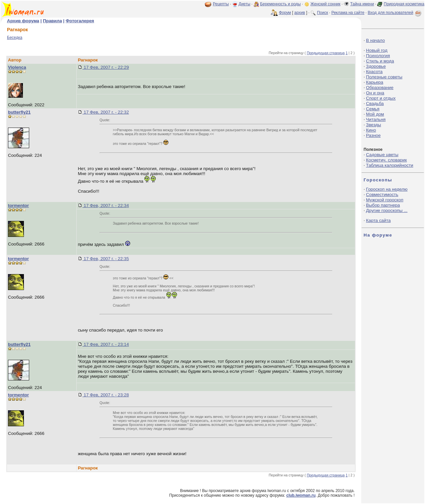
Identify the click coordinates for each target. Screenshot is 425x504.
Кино (371, 130)
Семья (373, 109)
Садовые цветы (382, 155)
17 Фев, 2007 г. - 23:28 (106, 395)
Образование (380, 88)
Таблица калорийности (389, 165)
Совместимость (382, 195)
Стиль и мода (380, 61)
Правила (52, 21)
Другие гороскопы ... (387, 210)
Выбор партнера (383, 205)
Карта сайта (378, 220)
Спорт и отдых (381, 98)
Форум (285, 13)
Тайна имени (362, 4)
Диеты (245, 4)
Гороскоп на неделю (387, 189)
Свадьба (375, 103)
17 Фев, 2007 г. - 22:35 (106, 259)
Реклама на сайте (348, 13)
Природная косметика (404, 4)
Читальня (376, 119)
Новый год (377, 50)
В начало (375, 40)
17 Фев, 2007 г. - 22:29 (106, 67)
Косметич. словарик (386, 160)
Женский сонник (325, 4)
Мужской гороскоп (384, 200)
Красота (374, 72)
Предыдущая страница (326, 53)
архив (299, 13)
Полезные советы (384, 77)
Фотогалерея (80, 21)
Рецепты (221, 4)
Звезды (373, 125)
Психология (378, 56)
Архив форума (23, 21)
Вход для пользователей (395, 13)
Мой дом (375, 114)
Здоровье (376, 66)
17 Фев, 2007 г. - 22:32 (106, 112)
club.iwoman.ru (301, 495)
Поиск (323, 13)
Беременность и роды (280, 4)
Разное (373, 135)
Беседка (15, 38)
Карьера (375, 82)
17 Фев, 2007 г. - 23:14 (106, 344)
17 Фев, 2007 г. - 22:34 (106, 205)
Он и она (375, 93)
